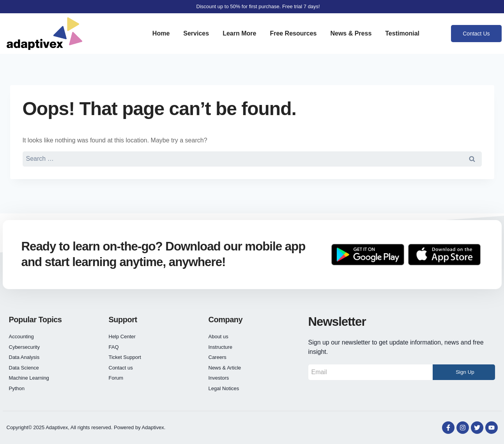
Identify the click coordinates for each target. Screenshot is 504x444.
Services (196, 33)
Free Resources (293, 33)
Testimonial (402, 33)
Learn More (239, 33)
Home (161, 33)
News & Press (351, 33)
